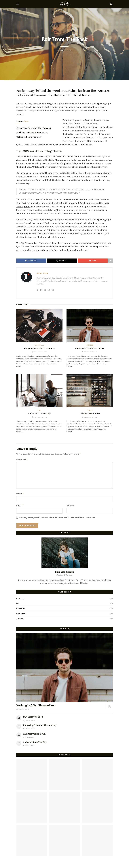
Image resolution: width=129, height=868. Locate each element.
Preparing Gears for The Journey (34, 128)
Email (20, 505)
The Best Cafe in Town (90, 414)
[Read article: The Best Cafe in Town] (90, 391)
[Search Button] (111, 4)
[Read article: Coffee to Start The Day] (39, 391)
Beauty (20, 598)
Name (20, 493)
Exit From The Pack (33, 717)
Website (70, 505)
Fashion (90, 345)
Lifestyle (39, 345)
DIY (39, 410)
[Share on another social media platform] (111, 261)
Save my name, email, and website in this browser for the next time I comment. (57, 518)
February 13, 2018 (64, 51)
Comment (22, 460)
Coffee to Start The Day (29, 137)
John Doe (42, 273)
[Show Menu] (18, 4)
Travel (90, 410)
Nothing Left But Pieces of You (32, 132)
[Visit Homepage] (64, 4)
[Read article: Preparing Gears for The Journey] (39, 326)
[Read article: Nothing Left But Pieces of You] (90, 326)
